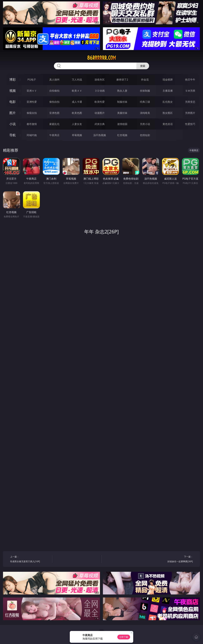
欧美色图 (77, 113)
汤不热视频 (100, 135)
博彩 (13, 79)
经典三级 (145, 102)
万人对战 (77, 80)
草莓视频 (77, 135)
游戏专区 (100, 80)
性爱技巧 (190, 124)
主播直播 (168, 91)
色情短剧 (145, 135)
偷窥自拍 (32, 113)
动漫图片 (100, 113)
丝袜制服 (145, 91)
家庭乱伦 (54, 124)
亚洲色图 (54, 113)
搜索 (143, 66)
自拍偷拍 (54, 91)
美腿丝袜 (122, 113)
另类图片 (190, 113)
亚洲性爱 (32, 102)
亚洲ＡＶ (32, 91)
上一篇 (30, 559)
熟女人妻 (122, 91)
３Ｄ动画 (100, 91)
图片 (13, 113)
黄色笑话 (168, 124)
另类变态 (190, 102)
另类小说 (145, 124)
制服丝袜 (122, 102)
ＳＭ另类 (190, 91)
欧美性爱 (100, 102)
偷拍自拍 (54, 102)
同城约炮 (32, 135)
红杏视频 (122, 135)
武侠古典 (100, 124)
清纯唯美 (145, 113)
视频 (13, 91)
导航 (13, 135)
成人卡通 (77, 102)
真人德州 (54, 80)
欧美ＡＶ (77, 91)
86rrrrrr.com (101, 58)
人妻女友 (77, 124)
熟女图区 (168, 113)
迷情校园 (122, 124)
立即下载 (124, 637)
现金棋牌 (168, 80)
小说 (13, 124)
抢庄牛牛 (190, 80)
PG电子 (32, 80)
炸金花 (145, 80)
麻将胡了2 (122, 80)
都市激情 (32, 124)
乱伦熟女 (168, 102)
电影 (13, 102)
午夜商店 (54, 135)
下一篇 (173, 559)
